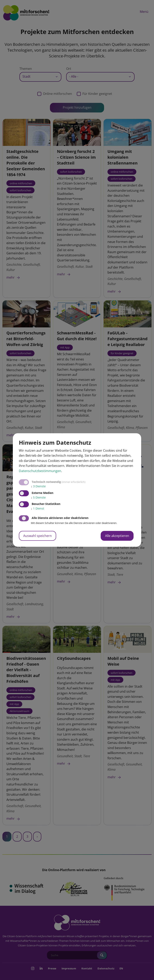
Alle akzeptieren (117, 536)
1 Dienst (37, 508)
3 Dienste (38, 486)
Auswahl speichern (37, 536)
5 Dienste (38, 497)
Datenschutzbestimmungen (40, 471)
